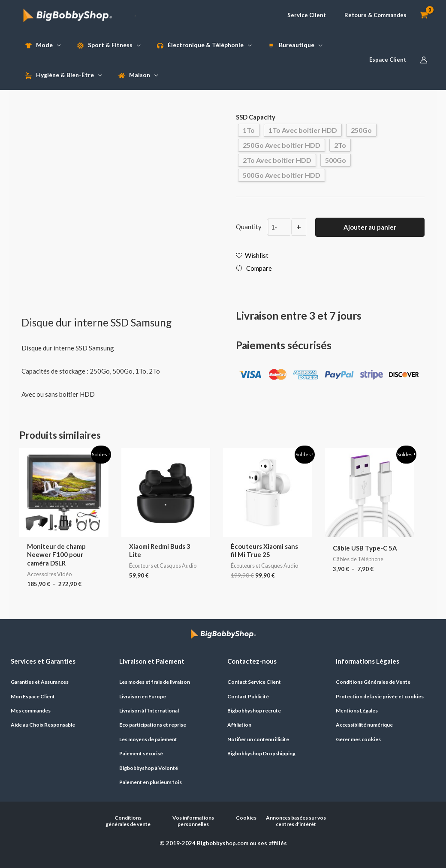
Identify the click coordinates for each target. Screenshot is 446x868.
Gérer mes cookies (358, 739)
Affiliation (239, 725)
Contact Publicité (248, 696)
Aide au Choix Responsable (43, 725)
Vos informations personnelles (193, 821)
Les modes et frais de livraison (155, 682)
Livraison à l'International (149, 711)
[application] (57, 45)
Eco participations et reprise (153, 725)
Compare (259, 268)
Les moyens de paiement (148, 739)
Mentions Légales (357, 711)
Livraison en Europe (143, 696)
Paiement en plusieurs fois (151, 782)
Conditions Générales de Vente (373, 682)
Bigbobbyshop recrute (254, 711)
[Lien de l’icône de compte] (424, 60)
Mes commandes (31, 711)
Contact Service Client (254, 682)
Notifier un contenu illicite (258, 739)
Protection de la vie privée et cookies (380, 696)
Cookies (246, 818)
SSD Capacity (256, 117)
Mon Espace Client (33, 696)
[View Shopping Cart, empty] (424, 15)
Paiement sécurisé (141, 753)
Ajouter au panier (370, 227)
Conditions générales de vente (128, 821)
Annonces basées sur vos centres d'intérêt (296, 821)
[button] (303, 15)
